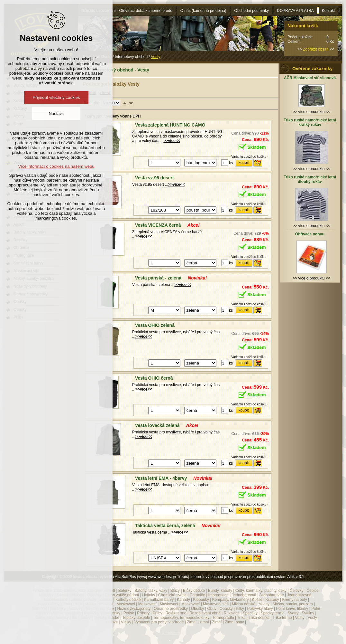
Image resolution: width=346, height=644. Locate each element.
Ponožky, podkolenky (102, 613)
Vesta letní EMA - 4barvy (161, 478)
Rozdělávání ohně (205, 613)
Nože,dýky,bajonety (134, 609)
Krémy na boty (294, 600)
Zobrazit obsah (316, 49)
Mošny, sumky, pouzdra (293, 604)
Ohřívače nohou (310, 234)
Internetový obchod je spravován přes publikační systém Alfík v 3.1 (247, 577)
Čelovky (297, 591)
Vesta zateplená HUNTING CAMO (170, 125)
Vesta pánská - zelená (158, 278)
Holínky (149, 595)
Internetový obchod (131, 57)
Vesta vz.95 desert (155, 178)
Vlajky (126, 622)
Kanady (183, 600)
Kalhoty (106, 600)
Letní (77, 604)
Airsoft (110, 591)
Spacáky (250, 613)
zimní (204, 622)
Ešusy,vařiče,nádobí (122, 595)
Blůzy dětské (194, 591)
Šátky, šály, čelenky (52, 618)
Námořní (40, 609)
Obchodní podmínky (252, 11)
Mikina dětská (244, 604)
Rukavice (232, 613)
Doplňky (94, 595)
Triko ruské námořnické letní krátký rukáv (310, 122)
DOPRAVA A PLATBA (295, 11)
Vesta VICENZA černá (158, 225)
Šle (74, 618)
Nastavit (56, 114)
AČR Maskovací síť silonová (310, 78)
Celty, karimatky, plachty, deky (261, 591)
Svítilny (308, 613)
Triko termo (282, 618)
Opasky (226, 609)
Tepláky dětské (106, 618)
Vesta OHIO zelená (155, 325)
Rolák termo (176, 613)
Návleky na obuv (100, 609)
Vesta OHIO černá (154, 378)
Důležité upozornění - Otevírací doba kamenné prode (127, 11)
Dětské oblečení (70, 595)
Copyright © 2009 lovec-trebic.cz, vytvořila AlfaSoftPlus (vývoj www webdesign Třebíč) (115, 577)
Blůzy (175, 591)
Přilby (158, 613)
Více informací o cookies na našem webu (56, 166)
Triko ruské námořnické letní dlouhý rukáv (310, 179)
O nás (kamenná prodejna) (203, 11)
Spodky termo (273, 613)
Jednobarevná (244, 595)
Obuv (212, 609)
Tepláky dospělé (136, 618)
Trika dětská (259, 618)
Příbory (143, 613)
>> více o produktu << (311, 109)
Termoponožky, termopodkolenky (181, 618)
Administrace (173, 633)
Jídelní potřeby (84, 600)
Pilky (240, 609)
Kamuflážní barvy (159, 600)
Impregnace (219, 595)
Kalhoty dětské (128, 600)
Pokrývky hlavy (260, 609)
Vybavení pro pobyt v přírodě (159, 622)
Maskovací (126, 604)
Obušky (198, 609)
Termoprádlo (223, 618)
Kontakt (328, 11)
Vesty (300, 618)
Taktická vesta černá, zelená (165, 526)
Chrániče (197, 595)
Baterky (125, 591)
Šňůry (86, 618)
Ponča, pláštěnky (66, 613)
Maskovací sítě (216, 604)
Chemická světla (172, 595)
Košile (257, 600)
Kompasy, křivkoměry (231, 600)
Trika (241, 618)
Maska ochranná (99, 604)
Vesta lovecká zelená (157, 425)
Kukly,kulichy (49, 604)
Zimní (192, 622)
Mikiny (264, 604)
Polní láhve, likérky (292, 609)
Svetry (293, 613)
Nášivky (76, 609)
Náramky (58, 609)
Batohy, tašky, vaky (151, 591)
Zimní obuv (234, 622)
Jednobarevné (272, 595)
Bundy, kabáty (220, 591)
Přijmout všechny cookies (56, 97)
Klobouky (201, 600)
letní (66, 604)
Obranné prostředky (171, 609)
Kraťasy (272, 600)
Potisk (129, 613)
